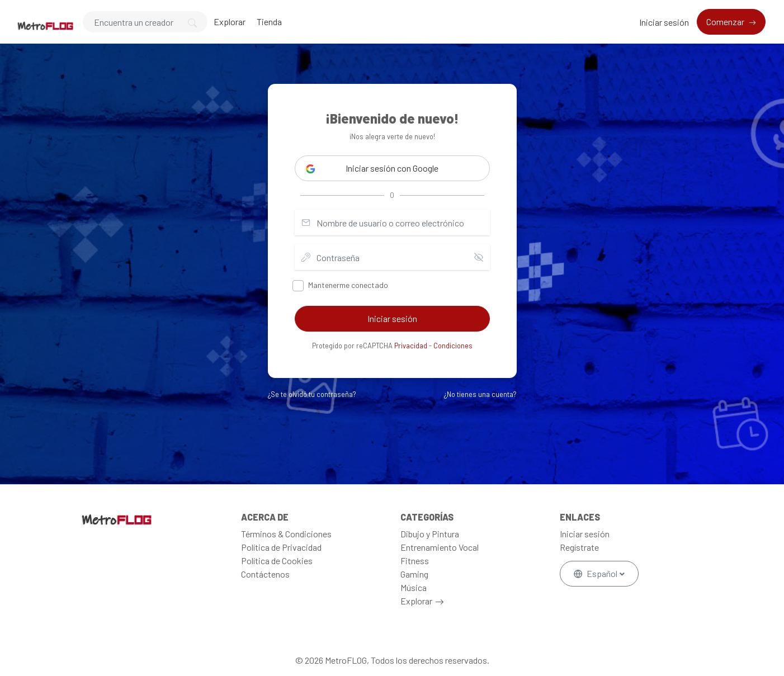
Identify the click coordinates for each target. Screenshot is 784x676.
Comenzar (726, 22)
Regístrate (579, 547)
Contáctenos (265, 574)
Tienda (269, 22)
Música (414, 587)
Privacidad (411, 346)
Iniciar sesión (664, 22)
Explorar (230, 22)
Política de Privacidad (281, 547)
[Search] (145, 22)
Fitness (415, 561)
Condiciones (453, 346)
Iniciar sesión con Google (372, 168)
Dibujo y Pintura (430, 534)
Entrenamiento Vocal (440, 547)
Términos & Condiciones (286, 534)
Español (596, 573)
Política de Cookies (277, 561)
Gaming (414, 574)
